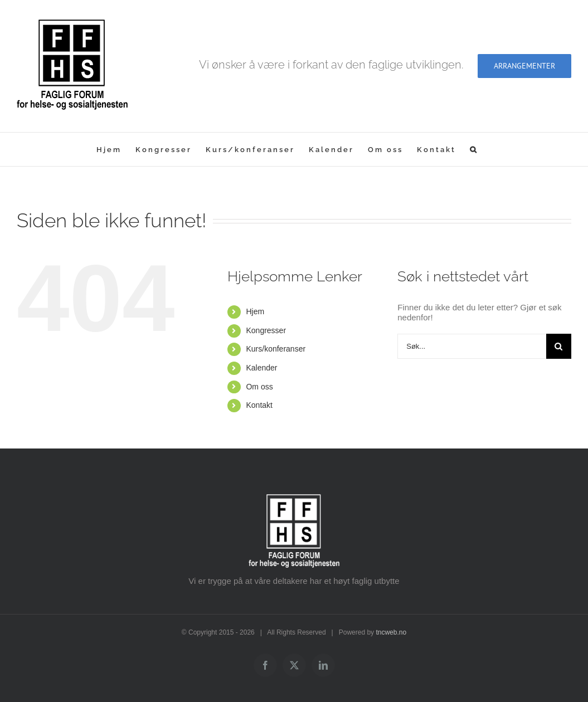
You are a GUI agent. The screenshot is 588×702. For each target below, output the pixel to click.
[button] (474, 149)
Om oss (259, 387)
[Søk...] (472, 346)
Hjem (255, 311)
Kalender (261, 368)
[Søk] (559, 346)
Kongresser (266, 330)
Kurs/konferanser (276, 349)
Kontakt (259, 405)
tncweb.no (391, 632)
